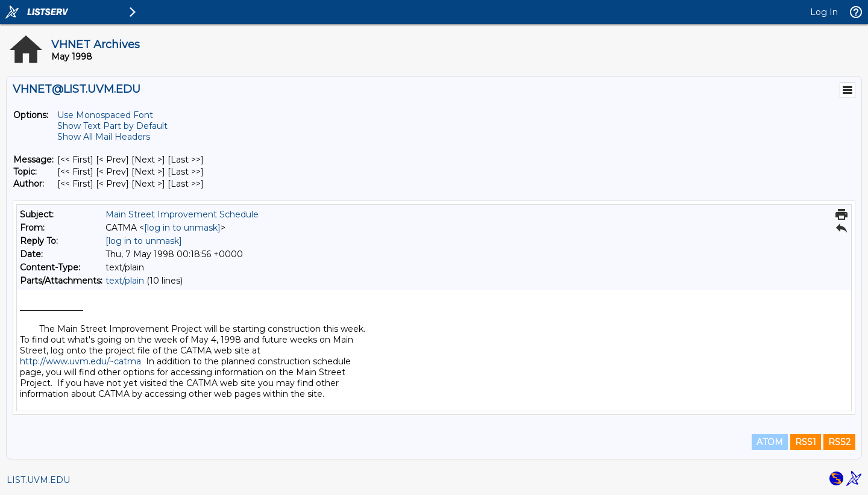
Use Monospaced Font (105, 115)
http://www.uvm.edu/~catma (80, 361)
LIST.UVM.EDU (38, 480)
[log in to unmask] (182, 228)
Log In (824, 12)
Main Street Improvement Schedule (182, 214)
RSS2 (839, 442)
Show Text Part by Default (112, 126)
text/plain (125, 281)
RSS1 (806, 442)
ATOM (770, 442)
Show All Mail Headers (104, 137)
